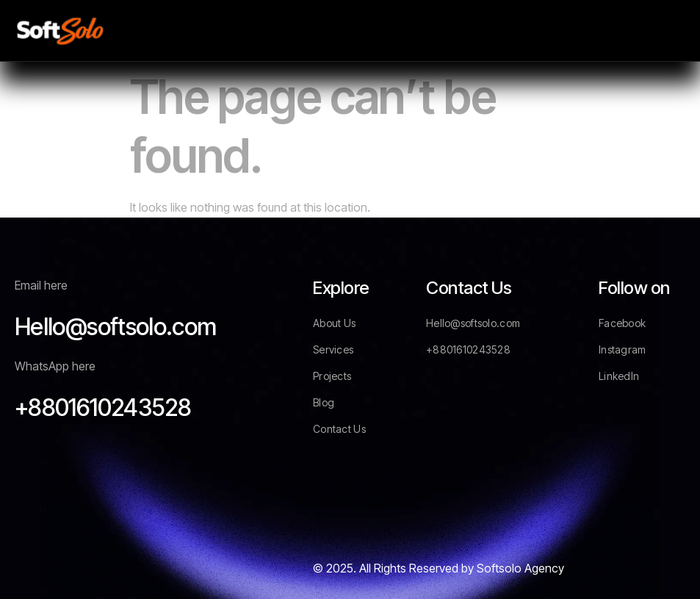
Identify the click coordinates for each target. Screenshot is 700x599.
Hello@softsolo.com (115, 327)
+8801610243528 (103, 408)
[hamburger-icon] (669, 31)
